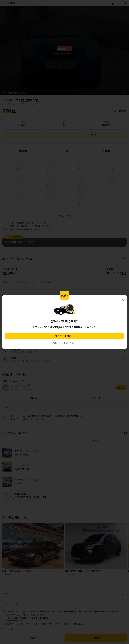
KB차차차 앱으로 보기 (64, 336)
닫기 (123, 300)
